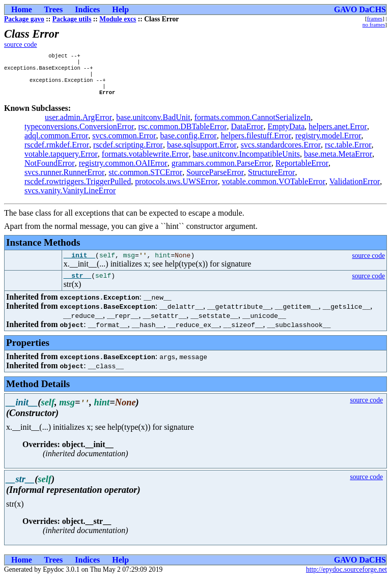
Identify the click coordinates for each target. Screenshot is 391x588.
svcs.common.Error (124, 143)
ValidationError (355, 188)
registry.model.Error (328, 143)
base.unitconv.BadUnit (153, 124)
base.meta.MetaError (338, 161)
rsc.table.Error (348, 152)
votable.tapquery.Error (61, 161)
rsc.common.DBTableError (183, 134)
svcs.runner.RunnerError (64, 179)
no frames (374, 24)
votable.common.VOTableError (274, 188)
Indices (87, 9)
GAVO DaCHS (360, 9)
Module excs (118, 19)
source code (21, 45)
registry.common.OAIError (123, 170)
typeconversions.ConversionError (79, 134)
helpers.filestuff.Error (256, 143)
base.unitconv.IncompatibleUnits (246, 161)
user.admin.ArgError (78, 124)
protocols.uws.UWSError (176, 188)
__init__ (79, 263)
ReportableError (302, 170)
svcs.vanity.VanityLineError (70, 198)
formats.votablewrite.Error (145, 161)
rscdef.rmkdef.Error (57, 152)
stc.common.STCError (145, 179)
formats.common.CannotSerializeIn (253, 124)
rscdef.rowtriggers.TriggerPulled (78, 188)
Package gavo (24, 19)
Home (22, 9)
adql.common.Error (56, 143)
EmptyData (286, 134)
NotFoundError (50, 170)
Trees (54, 9)
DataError (247, 134)
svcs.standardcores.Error (281, 152)
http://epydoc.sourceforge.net (346, 580)
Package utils (72, 19)
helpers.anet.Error (338, 134)
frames (375, 18)
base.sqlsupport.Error (202, 152)
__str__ (78, 285)
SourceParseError (215, 179)
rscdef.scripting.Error (128, 152)
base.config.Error (189, 143)
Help (120, 9)
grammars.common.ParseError (221, 170)
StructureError (271, 179)
